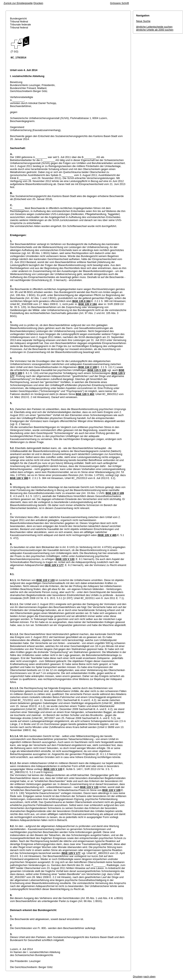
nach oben (149, 976)
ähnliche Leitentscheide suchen (154, 27)
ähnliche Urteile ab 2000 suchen (155, 30)
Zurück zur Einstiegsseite (18, 3)
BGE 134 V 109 (88, 367)
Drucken (38, 3)
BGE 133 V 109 (111, 790)
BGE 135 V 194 (87, 304)
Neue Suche (143, 21)
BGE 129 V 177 (54, 565)
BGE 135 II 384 (82, 301)
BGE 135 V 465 (107, 535)
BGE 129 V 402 (85, 394)
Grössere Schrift (119, 3)
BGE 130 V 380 (19, 478)
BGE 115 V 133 (97, 370)
